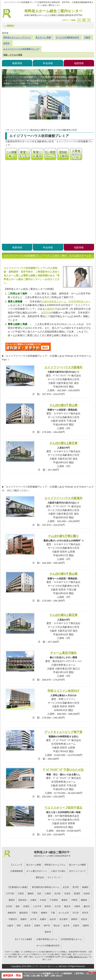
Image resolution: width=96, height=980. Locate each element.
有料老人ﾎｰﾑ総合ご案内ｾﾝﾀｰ (52, 854)
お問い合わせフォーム (78, 957)
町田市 (48, 906)
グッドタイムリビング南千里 (63, 732)
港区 (18, 906)
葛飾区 (31, 894)
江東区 (48, 894)
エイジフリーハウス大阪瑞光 (63, 367)
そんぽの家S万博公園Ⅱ (63, 536)
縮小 (79, 20)
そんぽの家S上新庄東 (63, 443)
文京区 (9, 906)
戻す (84, 20)
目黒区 (26, 906)
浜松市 (84, 919)
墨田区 (12, 900)
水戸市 (33, 919)
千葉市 (34, 913)
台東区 (33, 900)
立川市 (58, 906)
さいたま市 (64, 913)
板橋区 (85, 887)
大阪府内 (50, 309)
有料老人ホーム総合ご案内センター (53, 13)
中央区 (43, 900)
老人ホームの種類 (77, 865)
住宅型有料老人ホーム (71, 939)
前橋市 (24, 919)
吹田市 (27, 926)
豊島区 (65, 900)
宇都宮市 (13, 919)
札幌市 (43, 919)
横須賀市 (24, 913)
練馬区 (84, 900)
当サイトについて (77, 871)
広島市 (76, 926)
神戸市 (47, 926)
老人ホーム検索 (34, 865)
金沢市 (66, 926)
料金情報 (48, 63)
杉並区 (87, 894)
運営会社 (40, 877)
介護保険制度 (17, 871)
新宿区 (77, 894)
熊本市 (48, 932)
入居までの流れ (58, 871)
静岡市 (74, 919)
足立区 (66, 887)
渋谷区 (67, 894)
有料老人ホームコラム (55, 865)
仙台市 (53, 919)
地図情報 (79, 63)
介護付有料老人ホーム (54, 301)
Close (92, 972)
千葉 (53, 913)
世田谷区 (23, 900)
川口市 (75, 913)
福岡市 (86, 926)
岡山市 (57, 926)
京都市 (37, 926)
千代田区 (54, 900)
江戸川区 (10, 894)
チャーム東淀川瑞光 (63, 653)
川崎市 (77, 906)
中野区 (74, 900)
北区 (39, 894)
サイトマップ (54, 877)
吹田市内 (46, 313)
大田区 (21, 894)
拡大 (89, 20)
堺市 (19, 926)
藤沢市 (87, 906)
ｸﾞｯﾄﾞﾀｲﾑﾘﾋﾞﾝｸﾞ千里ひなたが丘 (63, 770)
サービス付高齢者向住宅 (48, 946)
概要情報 (17, 63)
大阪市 (10, 926)
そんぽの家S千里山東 (63, 405)
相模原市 (12, 913)
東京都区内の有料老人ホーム (46, 887)
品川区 (58, 894)
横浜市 (67, 906)
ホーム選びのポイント (37, 871)
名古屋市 (64, 919)
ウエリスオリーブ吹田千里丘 (63, 808)
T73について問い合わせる (28, 347)
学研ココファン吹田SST (63, 691)
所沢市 (85, 913)
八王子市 (37, 906)
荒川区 (76, 887)
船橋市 (44, 913)
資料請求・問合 (12, 976)
